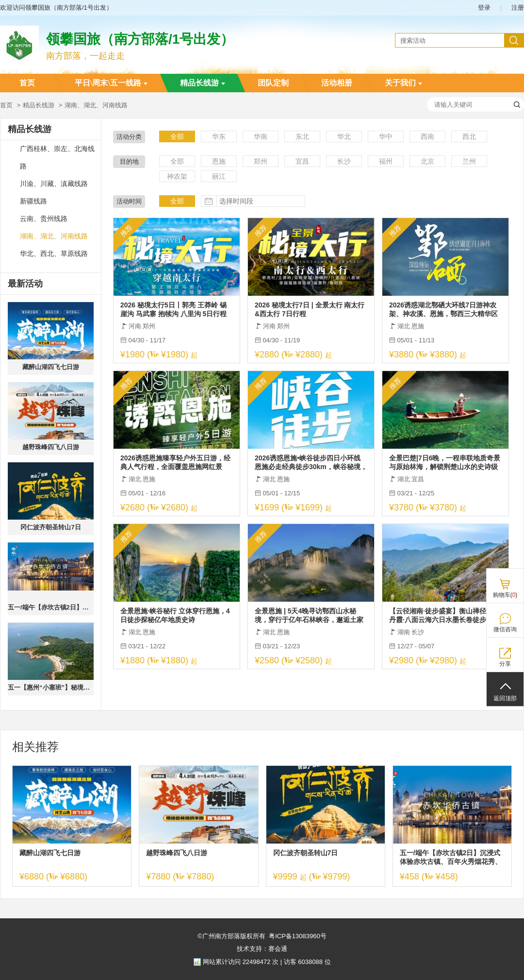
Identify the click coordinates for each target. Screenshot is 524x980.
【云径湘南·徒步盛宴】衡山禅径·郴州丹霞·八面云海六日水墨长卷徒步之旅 (445, 615)
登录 (484, 8)
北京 (427, 161)
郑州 (261, 161)
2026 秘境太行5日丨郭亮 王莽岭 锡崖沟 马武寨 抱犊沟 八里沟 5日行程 (173, 309)
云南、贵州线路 (44, 219)
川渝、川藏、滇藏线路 (54, 184)
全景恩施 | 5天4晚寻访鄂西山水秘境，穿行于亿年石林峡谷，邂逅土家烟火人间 (309, 616)
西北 (469, 136)
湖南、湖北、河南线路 (54, 236)
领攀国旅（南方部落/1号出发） (140, 39)
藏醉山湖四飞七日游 (51, 367)
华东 (219, 136)
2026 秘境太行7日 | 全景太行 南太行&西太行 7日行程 (310, 309)
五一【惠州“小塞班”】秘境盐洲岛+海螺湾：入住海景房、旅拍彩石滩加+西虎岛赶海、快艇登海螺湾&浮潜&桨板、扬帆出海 (51, 687)
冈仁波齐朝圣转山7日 (50, 527)
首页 (27, 83)
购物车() (505, 595)
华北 (344, 136)
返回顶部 (505, 698)
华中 (386, 136)
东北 (302, 136)
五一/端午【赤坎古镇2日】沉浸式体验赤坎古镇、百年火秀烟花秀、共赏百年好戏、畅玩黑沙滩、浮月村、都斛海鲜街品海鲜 (51, 607)
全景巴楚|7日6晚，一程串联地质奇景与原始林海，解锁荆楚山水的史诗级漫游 (445, 463)
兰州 (469, 161)
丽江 (219, 176)
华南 (261, 136)
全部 (177, 136)
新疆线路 (33, 201)
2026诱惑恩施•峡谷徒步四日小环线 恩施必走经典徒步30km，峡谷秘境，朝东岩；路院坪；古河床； (311, 463)
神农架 (177, 176)
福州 (386, 161)
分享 (505, 664)
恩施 (219, 161)
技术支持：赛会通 (262, 949)
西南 (427, 136)
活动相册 (337, 83)
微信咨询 (505, 629)
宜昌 (302, 161)
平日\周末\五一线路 (111, 83)
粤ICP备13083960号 (298, 936)
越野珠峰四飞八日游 (51, 447)
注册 (518, 8)
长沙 (344, 161)
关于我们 (403, 83)
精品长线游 (203, 83)
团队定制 (273, 83)
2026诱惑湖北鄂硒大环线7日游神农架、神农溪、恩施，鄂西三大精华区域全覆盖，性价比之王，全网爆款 (443, 310)
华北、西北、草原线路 (54, 254)
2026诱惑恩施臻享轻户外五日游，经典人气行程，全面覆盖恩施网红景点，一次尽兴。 (175, 463)
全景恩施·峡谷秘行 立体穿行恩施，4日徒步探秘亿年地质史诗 (175, 615)
